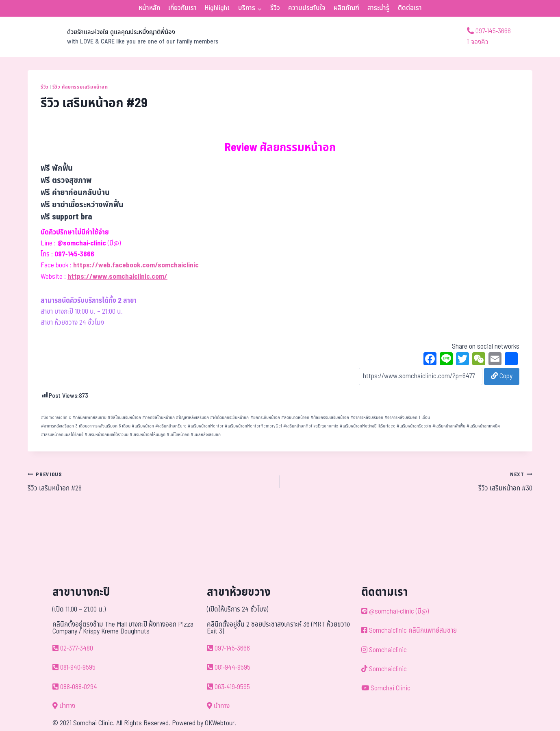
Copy (502, 376)
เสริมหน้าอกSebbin (414, 426)
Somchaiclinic (56, 418)
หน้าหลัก (149, 8)
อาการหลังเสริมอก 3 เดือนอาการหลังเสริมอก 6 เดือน (86, 426)
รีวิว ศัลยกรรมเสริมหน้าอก (80, 87)
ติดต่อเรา (410, 8)
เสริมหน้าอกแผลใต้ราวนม (106, 435)
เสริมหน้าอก (143, 426)
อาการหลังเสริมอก (367, 418)
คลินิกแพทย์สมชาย (89, 418)
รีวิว (275, 8)
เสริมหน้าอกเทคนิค (483, 426)
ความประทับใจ (307, 8)
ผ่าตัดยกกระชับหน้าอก (229, 418)
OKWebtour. (220, 723)
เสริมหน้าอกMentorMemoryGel (253, 426)
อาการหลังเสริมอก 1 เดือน (407, 418)
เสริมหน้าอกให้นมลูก (148, 435)
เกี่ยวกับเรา (182, 8)
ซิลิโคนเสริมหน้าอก (124, 418)
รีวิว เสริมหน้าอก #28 (150, 482)
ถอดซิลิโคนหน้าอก (158, 418)
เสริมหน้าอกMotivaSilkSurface (368, 426)
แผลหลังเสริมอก (206, 435)
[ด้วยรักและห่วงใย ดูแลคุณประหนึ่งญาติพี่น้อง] (123, 37)
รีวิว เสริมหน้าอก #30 (410, 482)
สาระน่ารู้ (378, 8)
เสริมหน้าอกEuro (171, 426)
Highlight (217, 8)
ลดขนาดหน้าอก (295, 418)
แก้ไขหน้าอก (178, 435)
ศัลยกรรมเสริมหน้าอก (330, 418)
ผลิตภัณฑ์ (346, 8)
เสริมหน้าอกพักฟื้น (449, 426)
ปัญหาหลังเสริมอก (192, 418)
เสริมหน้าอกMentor (206, 426)
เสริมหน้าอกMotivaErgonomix (311, 426)
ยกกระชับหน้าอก (265, 418)
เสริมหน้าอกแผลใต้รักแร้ (62, 435)
